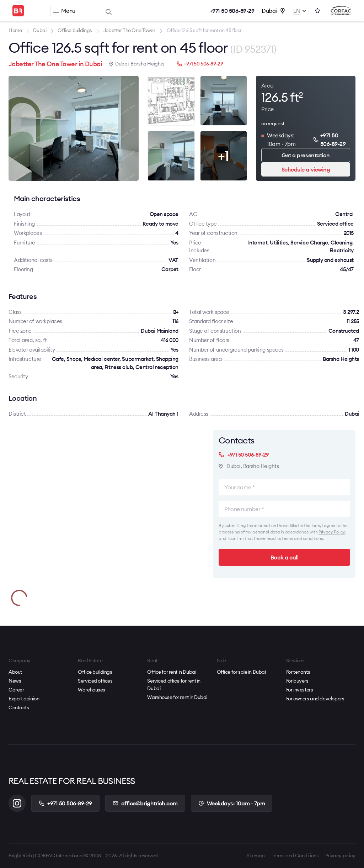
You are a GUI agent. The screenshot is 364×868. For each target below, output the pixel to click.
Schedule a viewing (306, 169)
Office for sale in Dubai (241, 672)
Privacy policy (340, 856)
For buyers (297, 681)
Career (16, 690)
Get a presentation (306, 155)
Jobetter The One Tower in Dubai (55, 64)
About (15, 672)
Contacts (19, 707)
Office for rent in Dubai (172, 672)
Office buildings (95, 672)
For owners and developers (315, 699)
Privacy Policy (332, 532)
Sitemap (256, 856)
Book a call (285, 557)
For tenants (298, 672)
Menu (64, 11)
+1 (223, 156)
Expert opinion (24, 699)
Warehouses (92, 690)
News (15, 681)
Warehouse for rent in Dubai (177, 697)
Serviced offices (95, 681)
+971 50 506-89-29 (232, 11)
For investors (300, 690)
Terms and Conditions (295, 856)
